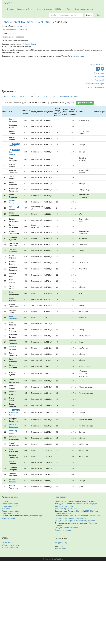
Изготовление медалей (84, 9)
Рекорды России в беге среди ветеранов (71, 518)
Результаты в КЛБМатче (95, 87)
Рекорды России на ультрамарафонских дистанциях (75, 521)
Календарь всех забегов (64, 501)
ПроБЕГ (8, 3)
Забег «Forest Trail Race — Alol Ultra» (27, 22)
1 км (53, 97)
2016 (92, 511)
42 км (14, 97)
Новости (11, 9)
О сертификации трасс (64, 513)
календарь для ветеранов (85, 501)
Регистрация (99, 73)
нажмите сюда (78, 56)
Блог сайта (6, 509)
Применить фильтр (85, 103)
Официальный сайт (97, 65)
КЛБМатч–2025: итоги (10, 545)
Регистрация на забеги (11, 506)
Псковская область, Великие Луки (15, 30)
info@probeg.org (61, 543)
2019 (78, 511)
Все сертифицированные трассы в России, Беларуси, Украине (79, 516)
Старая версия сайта (10, 513)
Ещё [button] (69, 9)
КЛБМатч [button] (59, 9)
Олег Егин (13, 146)
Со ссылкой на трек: (38, 103)
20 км (22, 97)
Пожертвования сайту (10, 511)
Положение (100, 77)
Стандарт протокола (63, 530)
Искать (89, 15)
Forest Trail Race (21, 26)
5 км (39, 97)
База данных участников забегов (68, 509)
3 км (46, 97)
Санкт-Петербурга (90, 504)
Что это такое (7, 543)
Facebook (34, 516)
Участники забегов (44, 9)
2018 (82, 511)
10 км (31, 97)
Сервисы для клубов (10, 504)
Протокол (99, 80)
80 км (6, 97)
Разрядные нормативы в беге (66, 528)
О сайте (5, 501)
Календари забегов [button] (25, 9)
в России (91, 523)
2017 (87, 511)
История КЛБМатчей (10, 548)
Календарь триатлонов (64, 506)
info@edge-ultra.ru (29, 44)
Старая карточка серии (95, 84)
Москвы (79, 504)
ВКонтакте (25, 516)
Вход (99, 15)
